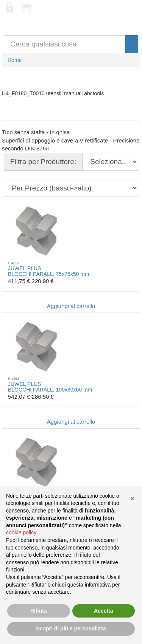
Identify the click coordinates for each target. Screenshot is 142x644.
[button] (132, 498)
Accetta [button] (104, 611)
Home (15, 60)
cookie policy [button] (21, 533)
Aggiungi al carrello (71, 306)
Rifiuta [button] (39, 611)
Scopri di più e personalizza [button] (71, 629)
